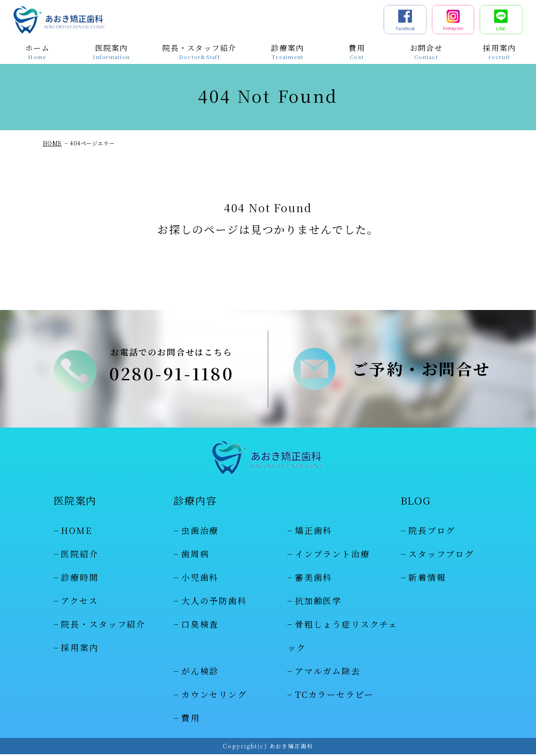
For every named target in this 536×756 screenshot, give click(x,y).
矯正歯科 (314, 532)
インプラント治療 (332, 556)
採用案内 (80, 649)
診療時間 (80, 579)
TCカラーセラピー (334, 696)
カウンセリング (214, 696)
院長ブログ (432, 532)
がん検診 (200, 673)
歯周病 (195, 556)
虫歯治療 (200, 532)
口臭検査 (200, 626)
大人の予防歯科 (214, 602)
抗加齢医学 (318, 602)
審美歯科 (314, 579)
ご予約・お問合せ (422, 370)
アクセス (79, 602)
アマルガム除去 (328, 673)
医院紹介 (80, 556)
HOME (52, 143)
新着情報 (427, 579)
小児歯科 (200, 579)
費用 (191, 719)
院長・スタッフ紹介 (103, 626)
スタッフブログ (441, 556)
